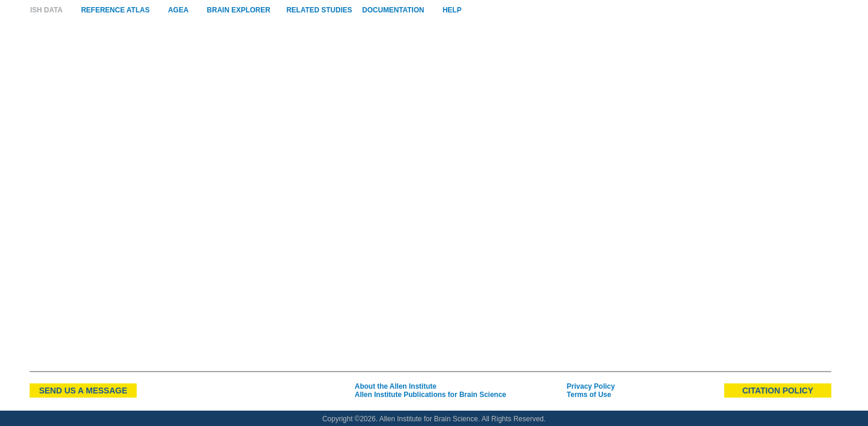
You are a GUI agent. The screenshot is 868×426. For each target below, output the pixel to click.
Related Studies (319, 10)
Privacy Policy (591, 386)
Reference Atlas (115, 10)
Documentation (393, 10)
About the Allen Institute (395, 386)
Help (452, 10)
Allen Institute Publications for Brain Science (430, 395)
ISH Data (46, 10)
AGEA (178, 10)
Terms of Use (589, 395)
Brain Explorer (239, 10)
